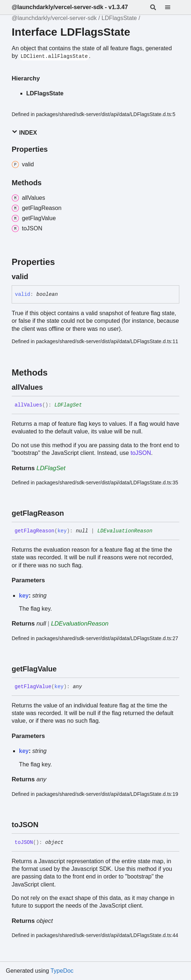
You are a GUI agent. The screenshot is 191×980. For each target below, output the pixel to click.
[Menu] (172, 7)
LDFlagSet (68, 405)
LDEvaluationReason (125, 531)
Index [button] (24, 132)
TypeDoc (62, 971)
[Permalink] (35, 277)
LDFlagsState (119, 18)
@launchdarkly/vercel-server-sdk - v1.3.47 (70, 7)
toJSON (141, 453)
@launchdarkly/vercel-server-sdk (54, 18)
